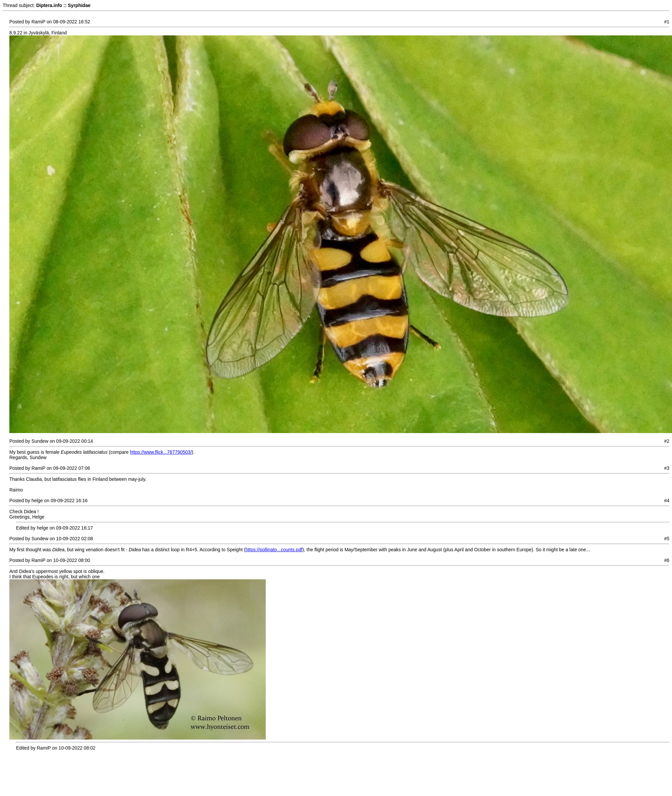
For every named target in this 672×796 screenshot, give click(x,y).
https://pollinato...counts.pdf (274, 550)
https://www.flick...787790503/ (161, 452)
